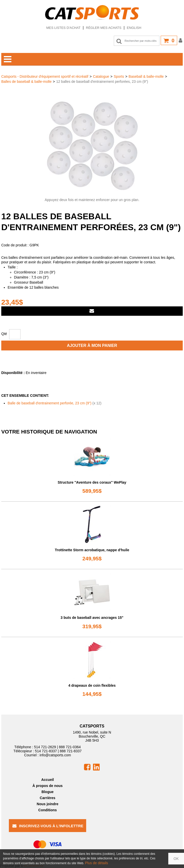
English (134, 28)
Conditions (48, 810)
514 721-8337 (46, 751)
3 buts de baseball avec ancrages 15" (92, 618)
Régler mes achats (104, 28)
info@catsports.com (55, 755)
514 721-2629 (45, 747)
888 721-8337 (71, 751)
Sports (119, 76)
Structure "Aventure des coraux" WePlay (92, 482)
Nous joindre (48, 804)
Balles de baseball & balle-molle (26, 82)
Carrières (48, 798)
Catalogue (101, 76)
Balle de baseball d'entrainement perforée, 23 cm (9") (50, 403)
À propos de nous (48, 786)
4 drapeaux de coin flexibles (92, 685)
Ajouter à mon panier (92, 346)
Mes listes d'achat (63, 28)
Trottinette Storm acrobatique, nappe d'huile (92, 550)
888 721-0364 (70, 747)
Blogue (48, 792)
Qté (4, 334)
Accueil (48, 780)
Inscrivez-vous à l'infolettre (48, 826)
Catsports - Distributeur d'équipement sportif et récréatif (45, 76)
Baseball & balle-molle (146, 76)
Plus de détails (96, 863)
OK (176, 859)
